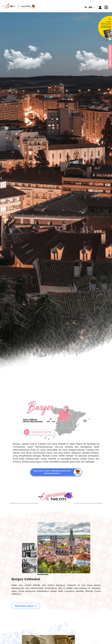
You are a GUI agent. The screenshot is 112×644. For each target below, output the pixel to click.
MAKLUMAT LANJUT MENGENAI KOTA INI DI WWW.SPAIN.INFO (52, 472)
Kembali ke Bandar (110, 56)
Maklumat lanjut (24, 606)
